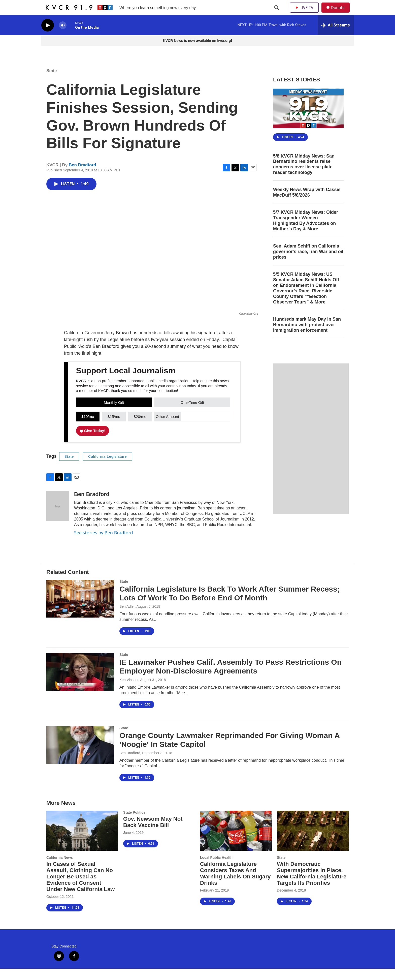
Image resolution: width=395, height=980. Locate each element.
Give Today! (93, 442)
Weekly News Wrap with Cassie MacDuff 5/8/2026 (307, 204)
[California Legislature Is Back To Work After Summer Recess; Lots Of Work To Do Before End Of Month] (80, 610)
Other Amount (167, 428)
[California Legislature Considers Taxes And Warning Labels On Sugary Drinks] (236, 842)
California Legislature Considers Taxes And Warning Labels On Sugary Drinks (235, 885)
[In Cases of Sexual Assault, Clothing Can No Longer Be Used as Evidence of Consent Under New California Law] (82, 842)
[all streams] (336, 37)
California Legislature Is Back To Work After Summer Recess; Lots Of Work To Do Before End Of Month (230, 605)
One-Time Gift (192, 414)
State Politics (134, 824)
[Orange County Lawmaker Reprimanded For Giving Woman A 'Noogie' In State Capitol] (80, 756)
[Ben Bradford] (58, 517)
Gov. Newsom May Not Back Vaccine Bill (153, 833)
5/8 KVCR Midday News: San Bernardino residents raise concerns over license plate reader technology (304, 176)
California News (60, 869)
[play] (48, 37)
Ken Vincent (129, 691)
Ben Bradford (83, 176)
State (52, 82)
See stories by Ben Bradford (104, 544)
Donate (341, 13)
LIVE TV (306, 13)
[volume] (63, 37)
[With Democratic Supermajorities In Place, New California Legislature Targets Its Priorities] (313, 842)
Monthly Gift (114, 414)
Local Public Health (216, 869)
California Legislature (108, 468)
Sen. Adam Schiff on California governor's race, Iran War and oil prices (308, 263)
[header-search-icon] (277, 13)
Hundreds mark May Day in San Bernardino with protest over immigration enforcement (307, 336)
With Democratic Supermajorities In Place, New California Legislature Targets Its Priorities (312, 885)
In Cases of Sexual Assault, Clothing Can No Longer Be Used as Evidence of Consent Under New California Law (80, 888)
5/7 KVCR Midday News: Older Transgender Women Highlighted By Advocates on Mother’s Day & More (306, 232)
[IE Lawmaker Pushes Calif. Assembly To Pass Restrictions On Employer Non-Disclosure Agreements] (80, 683)
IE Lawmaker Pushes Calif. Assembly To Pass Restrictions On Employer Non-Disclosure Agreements (231, 678)
